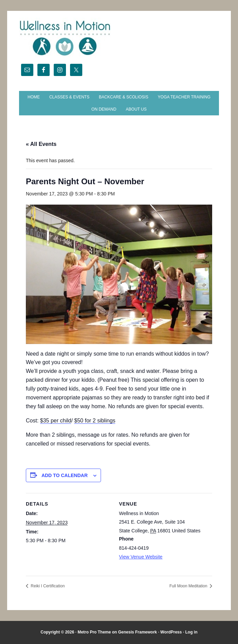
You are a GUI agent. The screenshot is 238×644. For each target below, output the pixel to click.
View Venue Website (141, 557)
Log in (191, 632)
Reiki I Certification (47, 586)
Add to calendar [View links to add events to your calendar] (65, 475)
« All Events (41, 144)
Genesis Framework (137, 632)
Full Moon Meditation (189, 586)
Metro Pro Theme (94, 632)
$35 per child (56, 421)
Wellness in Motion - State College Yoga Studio (119, 38)
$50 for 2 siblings (95, 421)
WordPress (171, 632)
